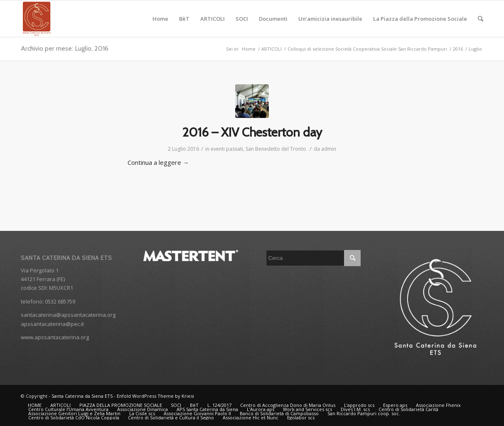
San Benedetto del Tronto (276, 149)
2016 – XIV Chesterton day (252, 132)
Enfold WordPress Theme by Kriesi (155, 396)
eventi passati (227, 149)
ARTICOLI (272, 49)
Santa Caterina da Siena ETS (82, 396)
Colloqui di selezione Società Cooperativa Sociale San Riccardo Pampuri (367, 49)
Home (249, 49)
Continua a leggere (158, 162)
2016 (458, 49)
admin (329, 149)
